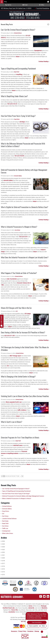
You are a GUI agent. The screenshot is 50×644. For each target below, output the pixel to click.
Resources (14, 631)
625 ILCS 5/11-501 (10, 336)
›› (22, 476)
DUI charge (28, 314)
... (20, 476)
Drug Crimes (17, 119)
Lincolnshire (12, 612)
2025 (3, 544)
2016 (3, 566)
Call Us (8, 5)
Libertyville (31, 608)
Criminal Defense (18, 33)
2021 (3, 555)
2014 (3, 572)
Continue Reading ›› (44, 61)
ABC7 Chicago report (15, 356)
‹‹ (2, 476)
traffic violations (22, 410)
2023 (3, 550)
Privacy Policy (22, 631)
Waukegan (44, 606)
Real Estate (5, 521)
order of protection (12, 279)
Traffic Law (5, 528)
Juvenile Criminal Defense (9, 519)
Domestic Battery (18, 176)
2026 (3, 541)
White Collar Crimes (8, 533)
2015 (3, 569)
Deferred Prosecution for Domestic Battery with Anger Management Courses (23, 496)
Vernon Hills (14, 610)
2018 (3, 561)
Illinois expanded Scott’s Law (14, 402)
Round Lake (11, 608)
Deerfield (5, 608)
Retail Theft (16, 72)
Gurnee (30, 606)
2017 (3, 563)
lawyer (18, 57)
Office (42, 5)
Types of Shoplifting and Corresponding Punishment (16, 491)
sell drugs (22, 122)
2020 (3, 558)
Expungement (38, 51)
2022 (3, 552)
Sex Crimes (5, 526)
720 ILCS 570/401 (19, 156)
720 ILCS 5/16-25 (12, 104)
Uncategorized (6, 531)
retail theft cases (18, 445)
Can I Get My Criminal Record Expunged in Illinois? (16, 489)
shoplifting (19, 74)
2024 (3, 547)
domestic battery (8, 180)
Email (25, 5)
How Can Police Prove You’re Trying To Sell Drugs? (16, 494)
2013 (3, 575)
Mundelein (44, 608)
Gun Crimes (17, 230)
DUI (17, 311)
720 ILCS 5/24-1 (23, 237)
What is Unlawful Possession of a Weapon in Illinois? (17, 499)
